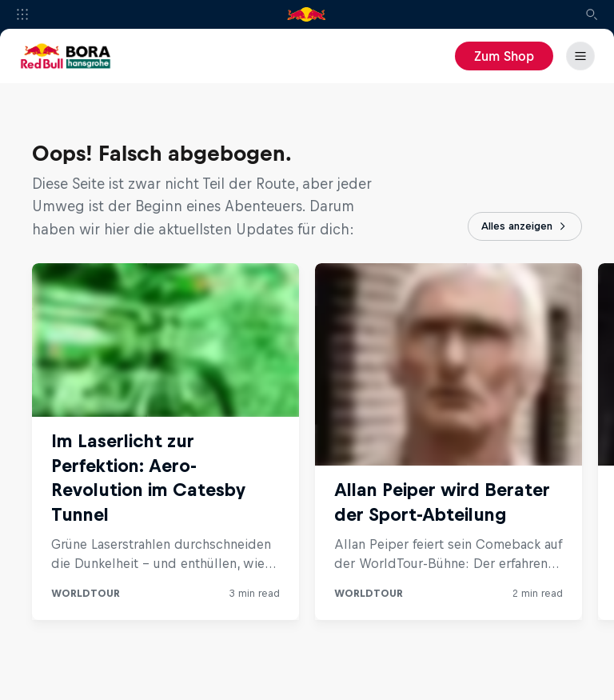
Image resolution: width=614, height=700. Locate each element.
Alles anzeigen (525, 226)
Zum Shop (504, 56)
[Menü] (580, 56)
